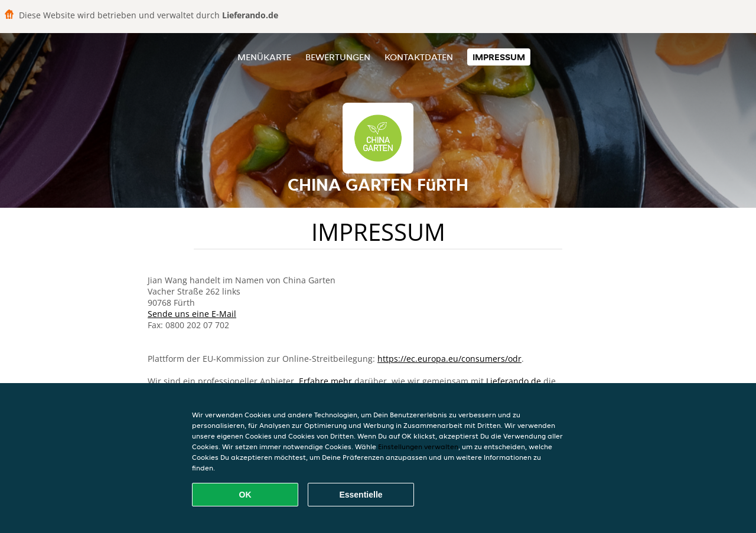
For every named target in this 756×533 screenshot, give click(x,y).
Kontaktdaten (419, 57)
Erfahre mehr (325, 381)
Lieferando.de (514, 381)
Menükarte (264, 57)
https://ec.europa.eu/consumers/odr (449, 359)
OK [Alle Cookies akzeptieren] (245, 495)
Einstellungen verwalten (418, 447)
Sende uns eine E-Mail (192, 314)
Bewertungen (338, 57)
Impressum (499, 57)
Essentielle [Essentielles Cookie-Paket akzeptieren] (361, 495)
